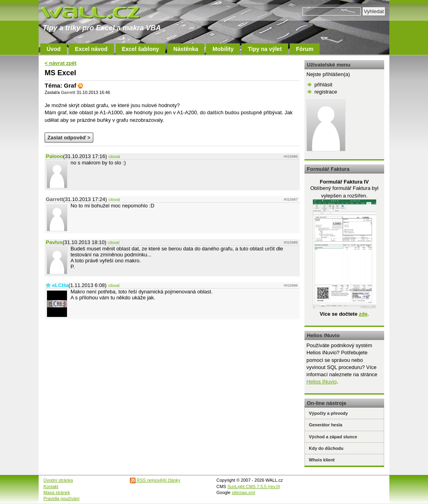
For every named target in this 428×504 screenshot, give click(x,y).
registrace (326, 92)
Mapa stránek (57, 492)
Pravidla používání (62, 498)
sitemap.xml (244, 492)
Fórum (305, 49)
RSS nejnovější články (155, 480)
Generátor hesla (326, 425)
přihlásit (323, 85)
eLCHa (60, 285)
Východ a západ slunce (333, 437)
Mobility (223, 49)
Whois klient (322, 460)
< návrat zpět (61, 63)
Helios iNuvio (322, 382)
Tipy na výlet (265, 49)
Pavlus (54, 242)
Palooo (54, 156)
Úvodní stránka (58, 480)
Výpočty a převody (328, 413)
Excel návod (91, 49)
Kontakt (51, 486)
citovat (114, 157)
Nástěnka (186, 49)
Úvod (54, 49)
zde (363, 314)
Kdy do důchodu (326, 448)
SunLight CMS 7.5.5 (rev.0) (254, 486)
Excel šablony (140, 49)
